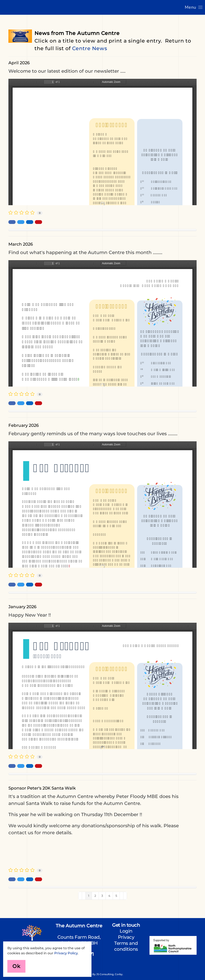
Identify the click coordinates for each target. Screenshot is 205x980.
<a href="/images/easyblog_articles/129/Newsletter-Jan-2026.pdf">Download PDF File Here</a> (102, 686)
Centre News (90, 48)
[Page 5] (116, 896)
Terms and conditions (126, 946)
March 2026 (21, 244)
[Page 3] (102, 896)
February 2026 (24, 425)
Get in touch (126, 925)
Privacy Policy (66, 953)
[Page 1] (89, 896)
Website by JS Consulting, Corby (102, 974)
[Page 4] (109, 896)
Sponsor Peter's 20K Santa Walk (42, 788)
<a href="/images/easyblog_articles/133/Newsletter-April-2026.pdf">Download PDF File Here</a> (102, 142)
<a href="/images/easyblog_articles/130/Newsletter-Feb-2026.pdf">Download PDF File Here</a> (102, 505)
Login (126, 931)
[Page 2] (95, 896)
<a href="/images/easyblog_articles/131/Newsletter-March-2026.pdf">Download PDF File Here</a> (102, 323)
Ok (16, 966)
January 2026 (22, 607)
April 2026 (19, 63)
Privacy (126, 937)
